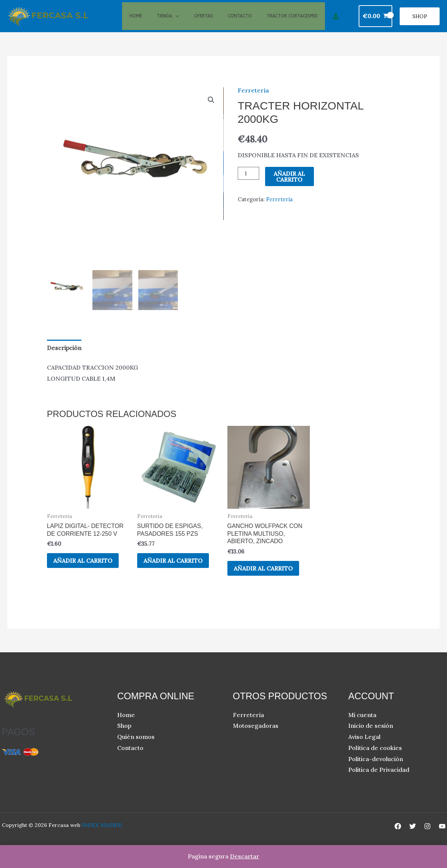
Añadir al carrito (289, 187)
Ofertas (204, 21)
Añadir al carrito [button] (84, 571)
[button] (420, 21)
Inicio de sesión (371, 737)
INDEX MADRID (102, 836)
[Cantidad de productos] (248, 184)
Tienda (164, 21)
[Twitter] (413, 837)
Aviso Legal (364, 748)
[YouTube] (442, 837)
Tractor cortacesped (292, 21)
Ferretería (253, 101)
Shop (124, 737)
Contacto (240, 21)
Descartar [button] (245, 856)
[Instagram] (427, 837)
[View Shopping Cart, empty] (375, 21)
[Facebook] (398, 837)
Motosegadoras (256, 737)
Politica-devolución (376, 770)
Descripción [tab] (64, 358)
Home (136, 21)
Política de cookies (375, 758)
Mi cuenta (362, 726)
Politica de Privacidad (379, 781)
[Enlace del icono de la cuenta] (336, 21)
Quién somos (136, 748)
